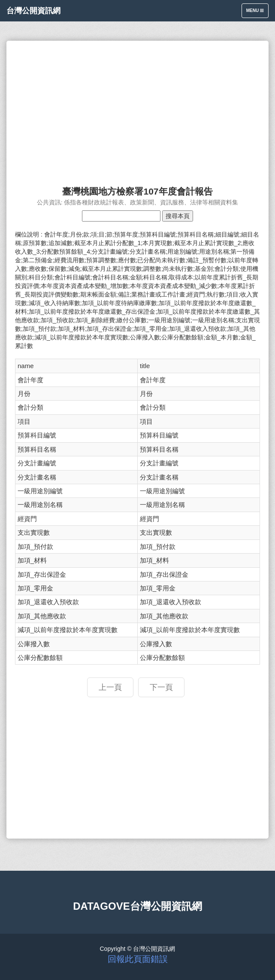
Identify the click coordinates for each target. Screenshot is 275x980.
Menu (257, 13)
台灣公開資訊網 (33, 11)
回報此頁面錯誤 (138, 959)
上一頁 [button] (110, 687)
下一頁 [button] (161, 687)
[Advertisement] (137, 109)
